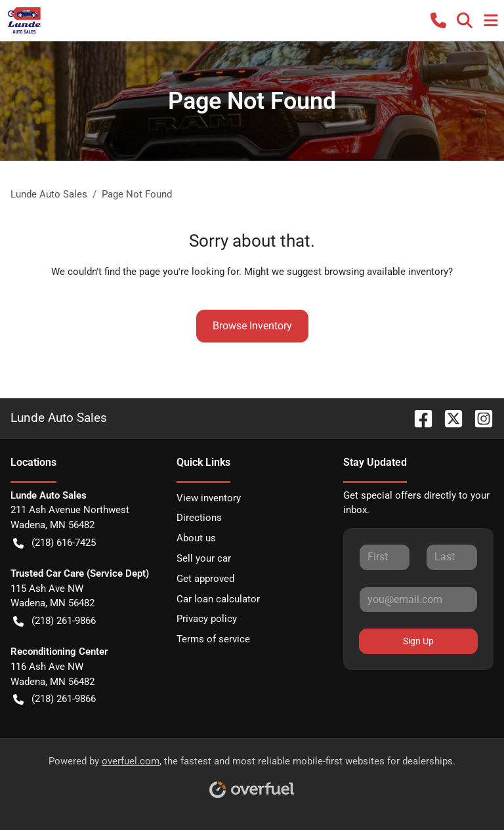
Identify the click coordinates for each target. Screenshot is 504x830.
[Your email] (418, 600)
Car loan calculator (218, 599)
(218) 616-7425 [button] (54, 543)
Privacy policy (207, 619)
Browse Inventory (252, 326)
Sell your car (204, 558)
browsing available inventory (386, 272)
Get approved (205, 579)
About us (196, 538)
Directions (199, 518)
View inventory (209, 498)
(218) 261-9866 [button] (54, 621)
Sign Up (418, 641)
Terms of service (213, 639)
